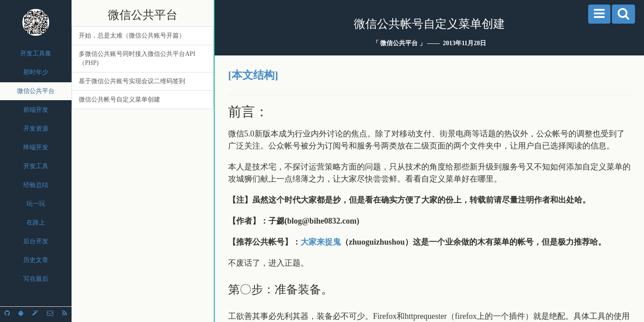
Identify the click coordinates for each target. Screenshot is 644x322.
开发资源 (36, 129)
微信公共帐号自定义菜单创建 (119, 100)
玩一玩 (36, 204)
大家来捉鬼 (321, 242)
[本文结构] (253, 75)
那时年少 (36, 72)
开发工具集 (36, 53)
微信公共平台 (36, 91)
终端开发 (36, 147)
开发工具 (36, 166)
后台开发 (36, 241)
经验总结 (36, 185)
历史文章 (36, 260)
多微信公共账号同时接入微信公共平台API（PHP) (137, 58)
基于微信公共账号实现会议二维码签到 (132, 81)
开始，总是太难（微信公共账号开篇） (132, 36)
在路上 (36, 222)
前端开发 (36, 110)
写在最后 (36, 279)
